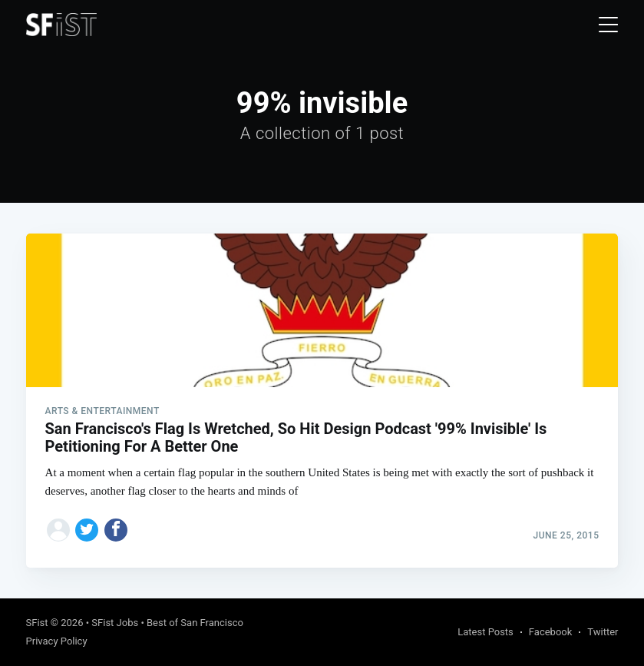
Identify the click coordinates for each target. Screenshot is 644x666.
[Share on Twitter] (87, 530)
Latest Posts (485, 632)
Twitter (603, 632)
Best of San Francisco (195, 623)
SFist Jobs (115, 623)
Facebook (550, 632)
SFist (37, 623)
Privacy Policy (57, 641)
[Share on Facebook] (116, 530)
